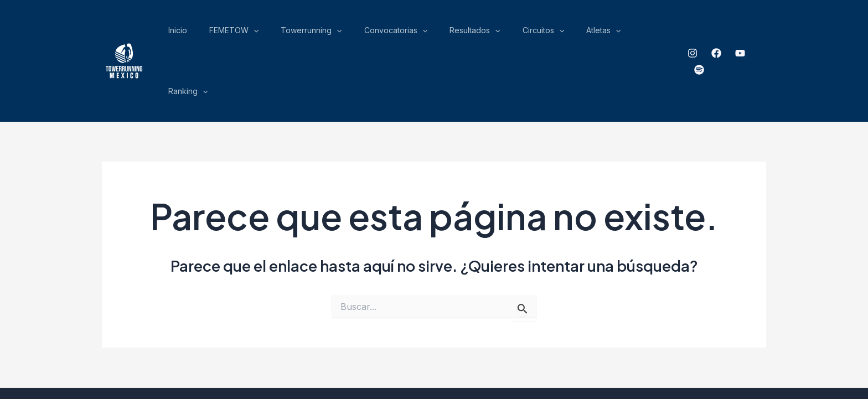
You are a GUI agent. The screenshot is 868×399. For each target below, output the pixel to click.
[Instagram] (690, 34)
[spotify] (761, 34)
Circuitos (565, 33)
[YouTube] (737, 34)
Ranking (651, 33)
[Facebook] (714, 34)
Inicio (282, 33)
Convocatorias (451, 33)
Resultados (513, 33)
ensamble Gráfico (561, 352)
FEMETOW (322, 33)
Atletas (608, 33)
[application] (342, 33)
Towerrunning (383, 33)
